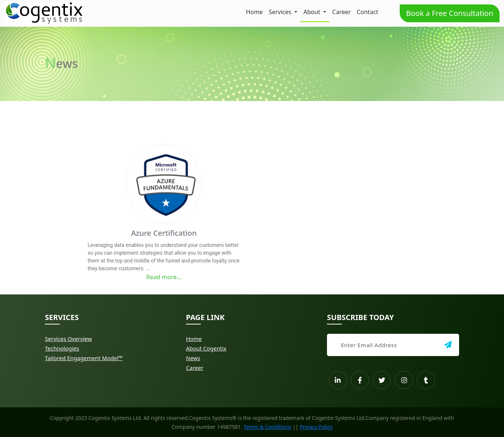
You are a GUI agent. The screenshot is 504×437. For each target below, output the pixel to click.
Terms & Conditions (267, 427)
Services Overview (68, 339)
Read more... (164, 277)
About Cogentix (206, 348)
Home (255, 12)
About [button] (312, 12)
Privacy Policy (316, 427)
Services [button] (281, 12)
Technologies (62, 348)
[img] (448, 345)
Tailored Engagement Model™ (84, 358)
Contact (367, 12)
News (193, 358)
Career (341, 12)
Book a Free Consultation (450, 13)
